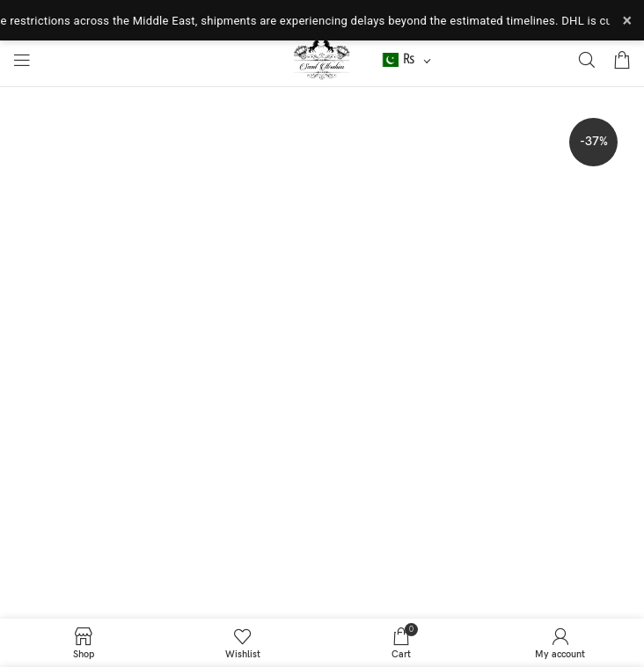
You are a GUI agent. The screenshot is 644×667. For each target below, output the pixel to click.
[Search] (587, 60)
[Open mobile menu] (22, 60)
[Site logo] (322, 59)
